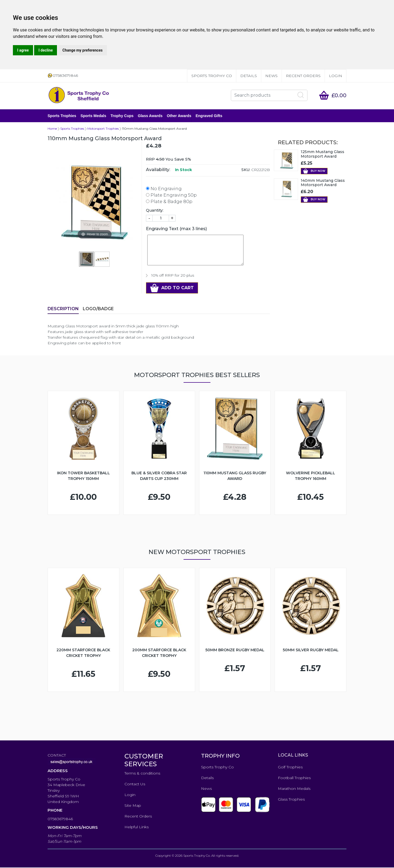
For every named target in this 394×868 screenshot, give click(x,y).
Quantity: (155, 211)
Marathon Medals (294, 789)
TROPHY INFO (220, 756)
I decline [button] (46, 50)
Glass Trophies (291, 800)
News (271, 76)
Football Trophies (294, 778)
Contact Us (135, 784)
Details (249, 76)
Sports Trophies (62, 116)
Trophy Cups (122, 116)
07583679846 (60, 819)
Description (63, 309)
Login (336, 76)
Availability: (158, 170)
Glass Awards (150, 116)
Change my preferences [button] (82, 50)
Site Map (133, 806)
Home (52, 129)
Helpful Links (137, 827)
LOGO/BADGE (98, 309)
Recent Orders (303, 76)
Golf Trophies (290, 768)
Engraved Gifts (209, 116)
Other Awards (179, 116)
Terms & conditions (142, 774)
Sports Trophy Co (212, 76)
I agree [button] (23, 50)
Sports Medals (94, 116)
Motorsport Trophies (103, 129)
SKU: (246, 170)
